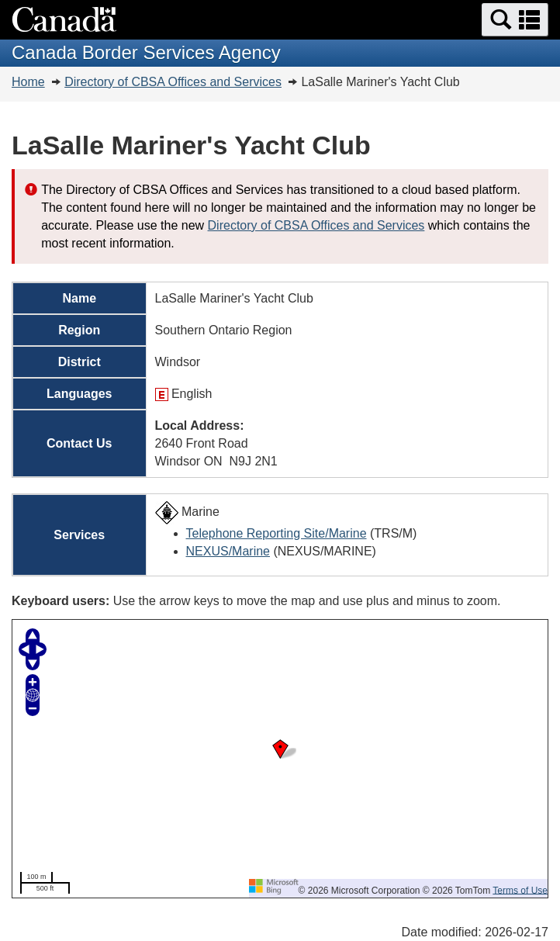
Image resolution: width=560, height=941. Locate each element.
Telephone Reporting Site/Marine (277, 533)
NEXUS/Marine (228, 551)
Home (28, 82)
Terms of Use (520, 890)
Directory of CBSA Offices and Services (173, 82)
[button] (515, 20)
